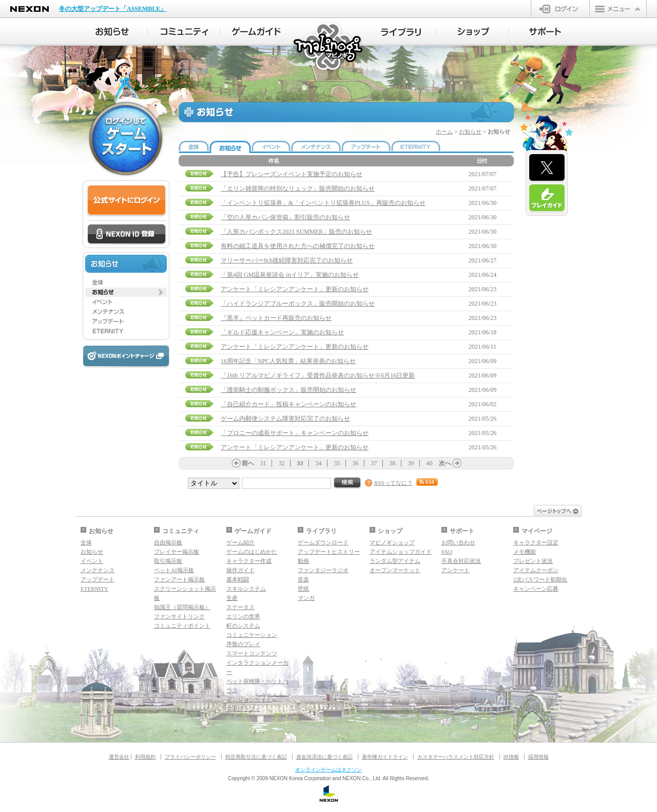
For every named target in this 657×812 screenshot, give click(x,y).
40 (430, 463)
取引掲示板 (168, 561)
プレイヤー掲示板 (177, 552)
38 (393, 463)
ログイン (560, 9)
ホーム (444, 131)
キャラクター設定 (536, 542)
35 (337, 463)
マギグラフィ (243, 709)
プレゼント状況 (533, 561)
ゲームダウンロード (323, 542)
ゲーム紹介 (240, 542)
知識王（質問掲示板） (182, 607)
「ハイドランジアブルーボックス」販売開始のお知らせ (298, 304)
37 (374, 463)
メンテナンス (98, 570)
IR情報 (511, 757)
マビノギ (329, 47)
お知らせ (470, 131)
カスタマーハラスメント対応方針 (456, 757)
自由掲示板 (168, 542)
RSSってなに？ (393, 483)
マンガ (306, 598)
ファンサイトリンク (179, 616)
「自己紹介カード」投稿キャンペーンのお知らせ (288, 404)
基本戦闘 (238, 579)
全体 (86, 542)
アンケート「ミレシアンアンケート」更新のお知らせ (295, 289)
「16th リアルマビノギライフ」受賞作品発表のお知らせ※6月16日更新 (318, 375)
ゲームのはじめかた (252, 552)
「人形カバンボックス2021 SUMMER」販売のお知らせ (296, 232)
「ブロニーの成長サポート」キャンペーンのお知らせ (295, 433)
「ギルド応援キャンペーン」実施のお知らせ (282, 332)
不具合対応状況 (461, 561)
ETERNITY (94, 589)
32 (282, 463)
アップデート (98, 579)
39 (411, 463)
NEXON (30, 9)
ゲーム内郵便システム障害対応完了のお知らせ (285, 419)
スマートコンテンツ (252, 653)
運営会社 (119, 757)
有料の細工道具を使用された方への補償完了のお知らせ (298, 246)
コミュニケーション (252, 635)
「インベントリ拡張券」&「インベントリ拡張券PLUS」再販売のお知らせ (323, 203)
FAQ (447, 552)
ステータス (240, 607)
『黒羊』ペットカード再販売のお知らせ (276, 318)
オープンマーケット (395, 570)
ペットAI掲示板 (174, 570)
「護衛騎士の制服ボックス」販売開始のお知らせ (288, 390)
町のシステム (243, 626)
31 (263, 463)
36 (356, 463)
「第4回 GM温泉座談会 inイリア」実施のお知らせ (290, 275)
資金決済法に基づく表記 (324, 757)
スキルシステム (246, 589)
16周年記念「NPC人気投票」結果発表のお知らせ (288, 361)
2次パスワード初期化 (540, 579)
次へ (445, 463)
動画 (303, 561)
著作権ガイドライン (385, 757)
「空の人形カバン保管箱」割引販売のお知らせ (285, 217)
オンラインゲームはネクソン (328, 770)
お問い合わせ (458, 542)
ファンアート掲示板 (179, 579)
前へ (248, 463)
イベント (92, 561)
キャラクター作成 (249, 561)
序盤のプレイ (243, 644)
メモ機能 (525, 552)
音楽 (303, 579)
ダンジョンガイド (249, 700)
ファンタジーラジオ (323, 570)
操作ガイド (240, 570)
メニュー (618, 9)
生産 (232, 598)
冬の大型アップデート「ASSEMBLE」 (113, 9)
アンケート (456, 570)
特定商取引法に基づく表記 (256, 757)
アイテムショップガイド (401, 552)
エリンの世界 (243, 616)
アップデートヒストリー (329, 552)
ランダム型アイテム (395, 561)
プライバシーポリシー (190, 757)
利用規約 (145, 757)
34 (319, 463)
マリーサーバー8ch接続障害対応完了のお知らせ (287, 260)
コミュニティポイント (182, 626)
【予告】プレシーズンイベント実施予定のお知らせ (292, 174)
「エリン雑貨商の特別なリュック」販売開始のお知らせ (298, 188)
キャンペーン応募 (536, 589)
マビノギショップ (392, 542)
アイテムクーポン (536, 570)
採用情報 (538, 757)
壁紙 (303, 589)
